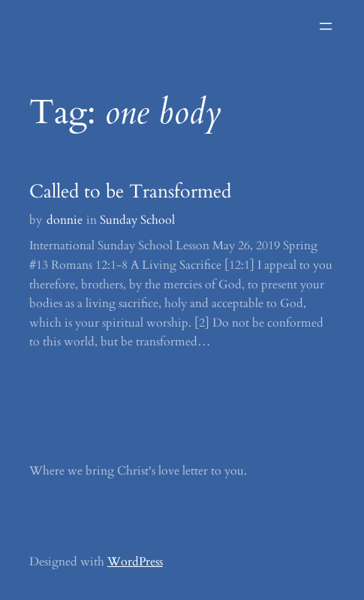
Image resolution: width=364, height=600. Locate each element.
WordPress (135, 562)
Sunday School (137, 220)
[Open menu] (326, 26)
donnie (65, 220)
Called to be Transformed (130, 191)
